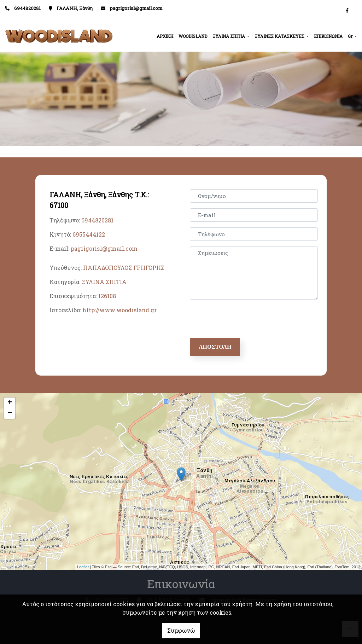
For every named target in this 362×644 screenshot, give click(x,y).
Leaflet (83, 567)
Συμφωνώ (181, 630)
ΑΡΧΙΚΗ (165, 36)
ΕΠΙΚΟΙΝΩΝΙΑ (328, 36)
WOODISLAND (193, 36)
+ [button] (10, 403)
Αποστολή (215, 347)
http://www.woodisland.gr (119, 310)
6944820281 (97, 220)
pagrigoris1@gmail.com (136, 8)
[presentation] (245, 319)
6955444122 (89, 234)
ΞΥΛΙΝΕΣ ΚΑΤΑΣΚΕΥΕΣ (280, 36)
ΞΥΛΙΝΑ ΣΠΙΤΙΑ (229, 36)
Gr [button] (351, 36)
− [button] (10, 413)
